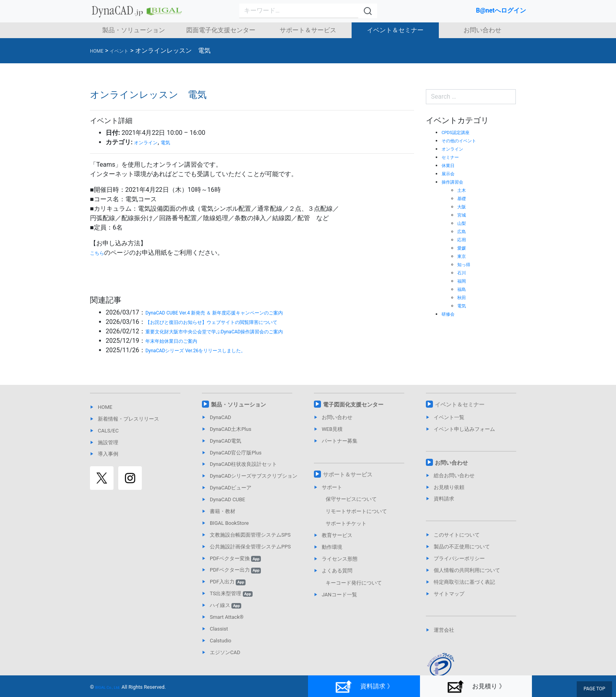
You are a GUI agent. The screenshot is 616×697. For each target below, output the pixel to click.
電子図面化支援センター (353, 405)
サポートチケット (346, 523)
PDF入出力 (228, 582)
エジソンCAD (225, 652)
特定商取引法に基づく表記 (464, 582)
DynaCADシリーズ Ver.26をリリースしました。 (212, 350)
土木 (463, 190)
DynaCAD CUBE (227, 499)
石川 (463, 272)
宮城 (463, 215)
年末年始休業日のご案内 (180, 341)
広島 (463, 231)
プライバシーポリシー (459, 558)
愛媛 (463, 248)
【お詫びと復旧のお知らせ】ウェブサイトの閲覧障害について (233, 322)
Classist (219, 629)
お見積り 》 (476, 687)
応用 (463, 239)
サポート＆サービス (308, 30)
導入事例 (108, 454)
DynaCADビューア (231, 488)
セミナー (453, 157)
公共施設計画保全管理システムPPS (250, 547)
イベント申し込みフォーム (464, 429)
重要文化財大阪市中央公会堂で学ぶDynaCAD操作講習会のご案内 (237, 331)
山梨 (463, 223)
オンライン (150, 142)
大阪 (463, 206)
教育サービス (337, 535)
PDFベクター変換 (235, 558)
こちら (99, 253)
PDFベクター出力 (235, 570)
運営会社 (444, 630)
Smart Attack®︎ (227, 617)
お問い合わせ (482, 30)
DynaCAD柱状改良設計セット (243, 464)
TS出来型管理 (231, 593)
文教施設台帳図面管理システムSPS (250, 535)
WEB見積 (332, 429)
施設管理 (108, 442)
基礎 (463, 198)
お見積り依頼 (449, 487)
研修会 (450, 314)
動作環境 (332, 547)
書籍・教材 (223, 511)
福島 (463, 289)
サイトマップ (449, 594)
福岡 (463, 281)
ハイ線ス (225, 605)
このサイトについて (457, 535)
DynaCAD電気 (225, 441)
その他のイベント (464, 140)
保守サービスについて (351, 499)
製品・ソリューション (134, 30)
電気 (175, 142)
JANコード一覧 (339, 595)
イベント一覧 (449, 417)
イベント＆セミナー (395, 30)
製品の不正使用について (462, 547)
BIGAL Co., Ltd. (112, 687)
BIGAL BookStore (229, 523)
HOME (105, 407)
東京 (463, 256)
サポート (332, 487)
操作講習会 (455, 182)
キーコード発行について (354, 583)
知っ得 (466, 264)
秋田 (463, 297)
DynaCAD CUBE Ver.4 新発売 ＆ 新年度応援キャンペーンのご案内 (237, 312)
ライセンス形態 (340, 559)
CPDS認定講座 (459, 132)
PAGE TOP (596, 690)
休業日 (450, 165)
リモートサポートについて (356, 511)
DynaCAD (220, 417)
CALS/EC (108, 431)
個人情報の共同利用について (467, 570)
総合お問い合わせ (454, 475)
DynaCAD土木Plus (231, 429)
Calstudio (221, 641)
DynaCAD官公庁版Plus (236, 453)
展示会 (450, 173)
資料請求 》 (364, 687)
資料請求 (444, 499)
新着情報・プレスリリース (128, 419)
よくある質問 (337, 571)
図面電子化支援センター (221, 30)
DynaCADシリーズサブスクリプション (254, 476)
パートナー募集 (340, 441)
